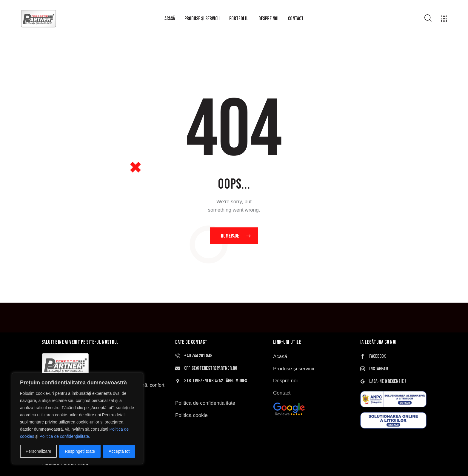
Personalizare (39, 451)
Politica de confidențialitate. (65, 436)
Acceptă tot (119, 451)
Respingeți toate (80, 451)
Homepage (230, 236)
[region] (78, 418)
